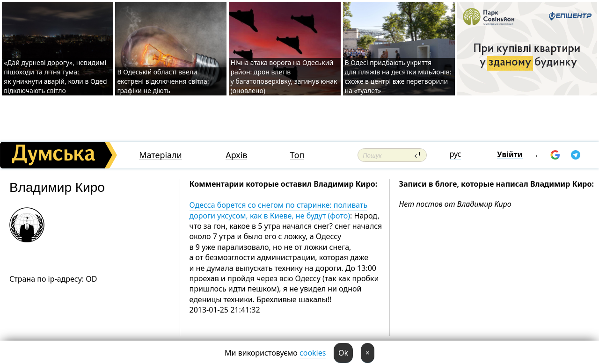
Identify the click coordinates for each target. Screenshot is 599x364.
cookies (313, 353)
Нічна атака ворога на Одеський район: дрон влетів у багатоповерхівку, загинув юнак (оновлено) (284, 76)
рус (456, 154)
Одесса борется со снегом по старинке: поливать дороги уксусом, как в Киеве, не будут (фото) (279, 210)
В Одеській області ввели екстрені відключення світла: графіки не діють (163, 81)
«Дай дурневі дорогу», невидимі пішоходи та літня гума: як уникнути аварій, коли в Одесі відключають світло (56, 76)
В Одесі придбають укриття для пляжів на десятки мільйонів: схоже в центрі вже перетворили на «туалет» (398, 76)
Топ (297, 155)
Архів (236, 155)
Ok (343, 353)
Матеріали (161, 155)
